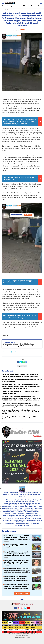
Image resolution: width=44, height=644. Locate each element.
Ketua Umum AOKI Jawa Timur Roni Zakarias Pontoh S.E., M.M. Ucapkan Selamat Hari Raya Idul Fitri (22, 516)
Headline (15, 352)
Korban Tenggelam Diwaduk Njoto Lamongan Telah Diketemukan (22, 519)
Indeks (19, 6)
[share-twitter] (21, 362)
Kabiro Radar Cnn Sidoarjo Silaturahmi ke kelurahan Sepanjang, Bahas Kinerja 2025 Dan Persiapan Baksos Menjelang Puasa (17, 570)
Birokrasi (26, 6)
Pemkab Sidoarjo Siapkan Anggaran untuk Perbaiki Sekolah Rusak (22, 507)
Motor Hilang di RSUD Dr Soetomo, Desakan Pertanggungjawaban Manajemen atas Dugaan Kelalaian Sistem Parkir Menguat (16, 578)
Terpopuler (11, 6)
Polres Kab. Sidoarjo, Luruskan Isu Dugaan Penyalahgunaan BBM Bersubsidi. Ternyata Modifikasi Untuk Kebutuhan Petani (22, 513)
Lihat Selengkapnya (22, 593)
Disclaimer (19, 634)
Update (28, 215)
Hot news (23, 352)
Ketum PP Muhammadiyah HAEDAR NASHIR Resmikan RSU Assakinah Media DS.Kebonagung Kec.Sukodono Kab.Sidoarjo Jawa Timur (22, 494)
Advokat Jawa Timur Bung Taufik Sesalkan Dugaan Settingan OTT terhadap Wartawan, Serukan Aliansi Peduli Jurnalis (22, 501)
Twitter (26, 609)
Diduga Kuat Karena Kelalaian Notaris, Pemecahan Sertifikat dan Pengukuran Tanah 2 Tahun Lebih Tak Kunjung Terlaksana (19, 122)
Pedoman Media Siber (22, 636)
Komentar (22, 366)
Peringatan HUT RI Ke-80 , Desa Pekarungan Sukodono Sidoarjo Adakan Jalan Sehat (22, 521)
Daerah (33, 6)
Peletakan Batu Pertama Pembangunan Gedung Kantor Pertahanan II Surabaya (22, 525)
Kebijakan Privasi (11, 634)
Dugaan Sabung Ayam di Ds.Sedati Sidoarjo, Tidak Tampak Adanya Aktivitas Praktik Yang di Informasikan (22, 504)
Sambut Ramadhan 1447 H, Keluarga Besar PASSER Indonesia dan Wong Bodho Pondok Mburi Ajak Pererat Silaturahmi (22, 509)
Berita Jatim (6, 352)
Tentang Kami (34, 634)
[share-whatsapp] (23, 362)
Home (4, 6)
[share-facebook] (18, 362)
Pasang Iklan (26, 634)
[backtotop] (22, 600)
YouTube (30, 609)
